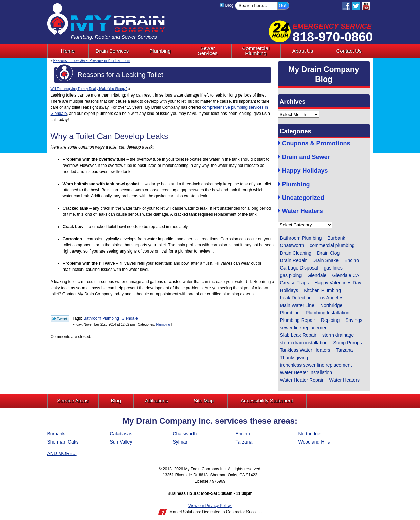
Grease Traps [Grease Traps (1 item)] (295, 283)
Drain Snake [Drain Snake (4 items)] (325, 260)
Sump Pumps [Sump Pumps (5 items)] (348, 343)
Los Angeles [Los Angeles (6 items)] (330, 298)
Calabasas (121, 434)
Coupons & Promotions (316, 144)
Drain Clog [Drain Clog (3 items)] (328, 253)
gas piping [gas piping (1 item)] (291, 275)
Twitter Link (60, 319)
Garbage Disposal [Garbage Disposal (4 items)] (299, 268)
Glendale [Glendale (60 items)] (317, 275)
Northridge (309, 434)
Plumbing (163, 324)
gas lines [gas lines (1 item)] (333, 268)
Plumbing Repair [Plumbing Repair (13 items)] (298, 320)
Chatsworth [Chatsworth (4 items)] (292, 245)
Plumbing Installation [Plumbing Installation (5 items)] (327, 313)
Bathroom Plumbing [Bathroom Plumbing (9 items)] (301, 238)
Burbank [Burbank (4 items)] (336, 238)
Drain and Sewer (306, 157)
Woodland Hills (314, 442)
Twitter (356, 6)
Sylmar (180, 442)
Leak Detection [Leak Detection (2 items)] (296, 298)
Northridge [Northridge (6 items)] (331, 305)
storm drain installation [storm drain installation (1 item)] (304, 343)
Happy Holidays (305, 171)
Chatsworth (185, 434)
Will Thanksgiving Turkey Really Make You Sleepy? (89, 89)
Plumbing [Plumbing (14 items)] (290, 313)
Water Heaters (303, 211)
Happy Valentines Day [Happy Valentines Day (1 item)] (338, 283)
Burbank (56, 434)
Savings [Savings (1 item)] (354, 320)
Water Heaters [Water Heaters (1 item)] (344, 380)
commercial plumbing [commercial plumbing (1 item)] (332, 245)
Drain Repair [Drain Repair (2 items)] (294, 260)
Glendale (130, 318)
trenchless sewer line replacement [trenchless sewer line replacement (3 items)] (316, 365)
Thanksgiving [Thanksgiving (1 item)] (294, 358)
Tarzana (244, 442)
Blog (227, 5)
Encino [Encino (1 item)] (352, 260)
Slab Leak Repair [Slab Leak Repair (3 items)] (298, 335)
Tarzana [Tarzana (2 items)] (345, 350)
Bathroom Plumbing (101, 318)
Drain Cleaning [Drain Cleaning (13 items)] (296, 253)
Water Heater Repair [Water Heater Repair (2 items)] (302, 380)
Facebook (346, 6)
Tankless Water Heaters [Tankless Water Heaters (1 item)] (305, 350)
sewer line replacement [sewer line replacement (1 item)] (305, 328)
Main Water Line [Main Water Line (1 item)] (297, 305)
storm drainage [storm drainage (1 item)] (338, 335)
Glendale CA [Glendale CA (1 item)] (345, 275)
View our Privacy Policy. (210, 506)
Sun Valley (121, 442)
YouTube (366, 6)
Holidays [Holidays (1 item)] (289, 290)
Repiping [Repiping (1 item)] (330, 320)
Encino (243, 434)
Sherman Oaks (63, 442)
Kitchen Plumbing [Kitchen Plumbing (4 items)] (322, 290)
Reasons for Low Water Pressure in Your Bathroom (92, 61)
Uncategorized (303, 198)
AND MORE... (62, 453)
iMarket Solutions (184, 512)
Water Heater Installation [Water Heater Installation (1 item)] (306, 372)
